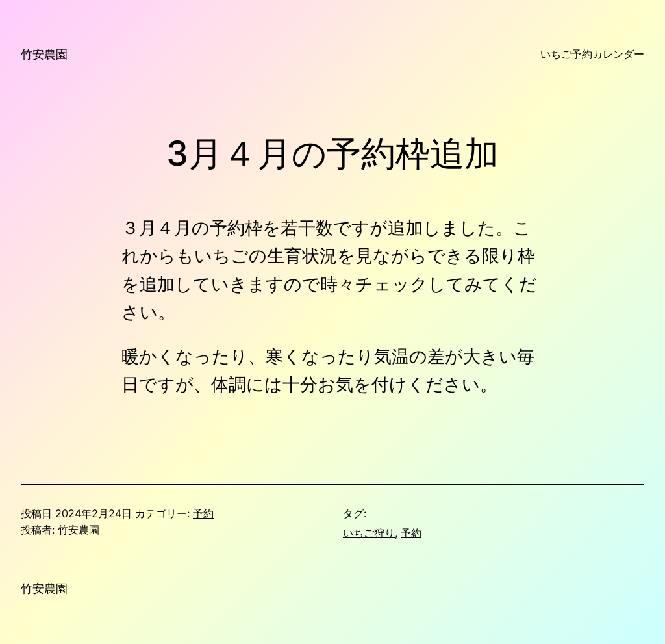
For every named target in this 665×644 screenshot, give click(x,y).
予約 (203, 514)
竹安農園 (44, 54)
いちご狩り (369, 533)
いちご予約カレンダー (592, 54)
